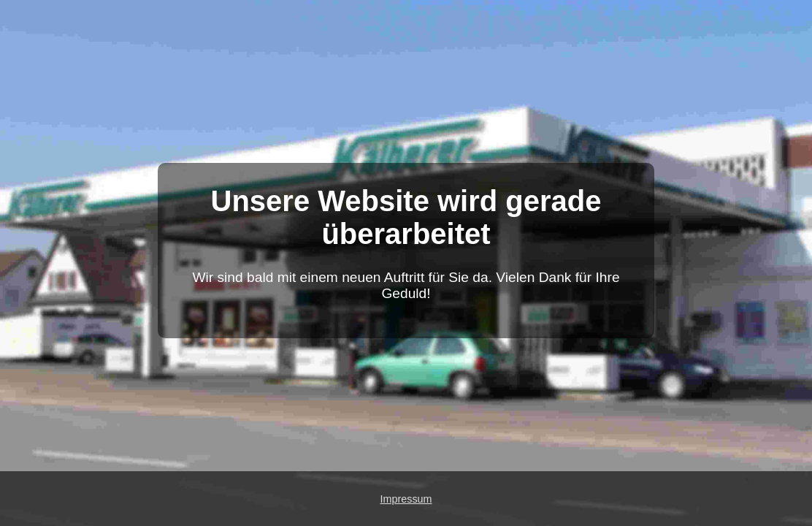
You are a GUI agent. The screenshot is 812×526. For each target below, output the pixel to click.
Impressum (406, 499)
